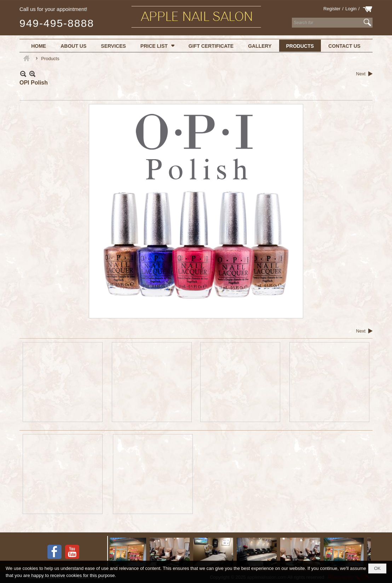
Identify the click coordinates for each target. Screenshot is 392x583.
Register (332, 9)
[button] (157, 46)
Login (351, 9)
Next (361, 74)
